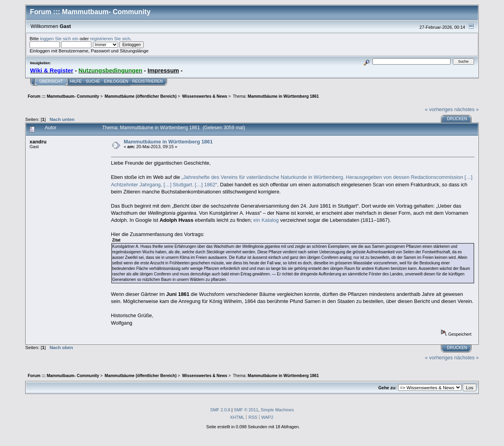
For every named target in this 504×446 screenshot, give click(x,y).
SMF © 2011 (246, 410)
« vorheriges (439, 109)
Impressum (163, 70)
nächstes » (467, 109)
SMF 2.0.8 (220, 410)
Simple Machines (277, 410)
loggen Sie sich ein (59, 38)
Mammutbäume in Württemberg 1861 (168, 142)
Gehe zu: (387, 388)
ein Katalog (266, 220)
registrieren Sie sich (110, 38)
